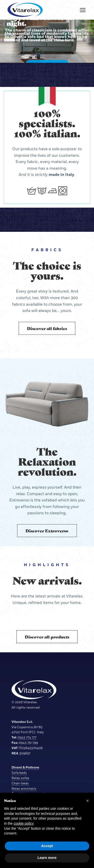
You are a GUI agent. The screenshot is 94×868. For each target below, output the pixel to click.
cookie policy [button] (23, 823)
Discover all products (47, 637)
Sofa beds (19, 773)
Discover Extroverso (47, 531)
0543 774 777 (27, 737)
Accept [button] (47, 846)
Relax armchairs (24, 789)
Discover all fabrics (47, 328)
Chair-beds (20, 783)
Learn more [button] (47, 858)
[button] (87, 801)
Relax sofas (20, 778)
